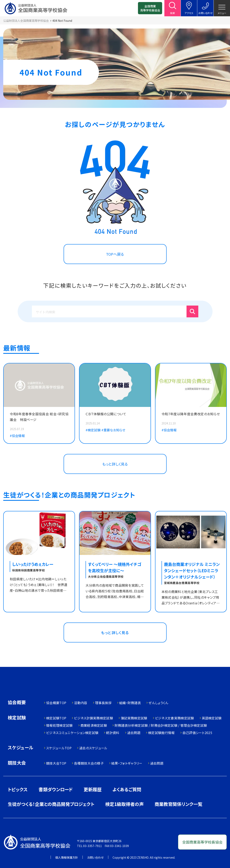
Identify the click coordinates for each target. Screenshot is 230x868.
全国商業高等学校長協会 (150, 8)
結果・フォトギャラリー (127, 763)
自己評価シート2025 (197, 733)
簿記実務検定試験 (134, 718)
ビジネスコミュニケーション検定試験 (72, 733)
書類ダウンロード (56, 789)
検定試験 (17, 718)
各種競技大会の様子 (89, 763)
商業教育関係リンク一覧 (178, 804)
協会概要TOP (56, 703)
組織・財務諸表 (130, 703)
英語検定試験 (212, 718)
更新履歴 (93, 789)
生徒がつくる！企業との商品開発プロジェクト (51, 804)
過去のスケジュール (93, 748)
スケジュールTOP (59, 748)
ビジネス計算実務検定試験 (93, 718)
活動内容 (81, 703)
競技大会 (17, 763)
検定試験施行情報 (161, 733)
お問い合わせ (95, 857)
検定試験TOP (56, 718)
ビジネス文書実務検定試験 (175, 718)
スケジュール (21, 748)
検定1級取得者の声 (124, 804)
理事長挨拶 (103, 703)
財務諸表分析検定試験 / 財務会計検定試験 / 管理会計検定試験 (161, 725)
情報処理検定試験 (59, 725)
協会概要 (17, 703)
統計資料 (113, 733)
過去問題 (134, 733)
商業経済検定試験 (94, 725)
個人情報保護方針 (67, 857)
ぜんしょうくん (158, 703)
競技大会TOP (56, 763)
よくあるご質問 (127, 789)
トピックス (18, 789)
